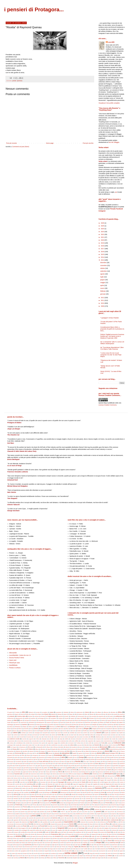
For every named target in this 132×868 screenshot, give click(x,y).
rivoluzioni (10, 826)
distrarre (32, 751)
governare (26, 770)
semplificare (78, 832)
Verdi (86, 853)
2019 (103, 243)
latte (54, 780)
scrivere (29, 832)
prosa (34, 816)
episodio (75, 755)
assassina (34, 720)
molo (20, 793)
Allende (92, 714)
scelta (66, 830)
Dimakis (65, 749)
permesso (106, 805)
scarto (43, 830)
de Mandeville (39, 747)
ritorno (97, 824)
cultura (72, 745)
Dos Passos (122, 751)
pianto (63, 807)
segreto (59, 832)
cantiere (85, 733)
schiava (101, 830)
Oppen (46, 799)
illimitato (107, 772)
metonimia (56, 790)
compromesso (11, 741)
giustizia (70, 768)
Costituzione (118, 743)
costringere (10, 745)
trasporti (40, 849)
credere (30, 745)
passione (76, 803)
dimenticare (72, 749)
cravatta (17, 745)
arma (98, 718)
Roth (59, 826)
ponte (16, 812)
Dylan (25, 753)
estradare (49, 757)
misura (117, 790)
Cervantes (29, 737)
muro (10, 794)
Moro (90, 793)
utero (84, 851)
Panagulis (83, 801)
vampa (19, 853)
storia (92, 841)
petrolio (37, 807)
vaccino (109, 851)
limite (49, 782)
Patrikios (95, 803)
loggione (106, 782)
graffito (48, 770)
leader (73, 780)
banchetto (44, 725)
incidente (41, 774)
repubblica (45, 822)
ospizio (9, 801)
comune (19, 741)
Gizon (82, 768)
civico (105, 737)
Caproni (9, 735)
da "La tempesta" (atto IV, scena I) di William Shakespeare (112, 343)
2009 (103, 306)
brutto (20, 731)
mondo (33, 792)
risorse (71, 824)
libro (37, 782)
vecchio (36, 853)
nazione (96, 794)
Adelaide (66, 712)
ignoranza (100, 772)
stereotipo (56, 841)
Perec (93, 805)
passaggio (69, 803)
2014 (103, 257)
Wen (38, 858)
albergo (60, 714)
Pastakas (82, 803)
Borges (86, 729)
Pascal (41, 803)
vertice (109, 853)
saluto (40, 828)
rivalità (114, 824)
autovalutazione (40, 722)
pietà (85, 807)
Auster (9, 722)
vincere (26, 856)
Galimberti (122, 764)
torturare (108, 847)
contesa (11, 743)
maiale (102, 784)
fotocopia (20, 764)
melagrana (90, 788)
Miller (93, 790)
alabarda (53, 714)
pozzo (106, 812)
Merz (35, 790)
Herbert (54, 772)
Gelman (62, 766)
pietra (90, 807)
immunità (10, 774)
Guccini (96, 770)
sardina (90, 828)
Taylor (79, 845)
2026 (103, 223)
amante (115, 714)
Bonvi (67, 729)
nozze (77, 797)
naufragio (80, 794)
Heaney (48, 772)
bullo (47, 731)
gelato (51, 766)
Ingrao (118, 774)
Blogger (75, 863)
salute (35, 828)
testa (58, 847)
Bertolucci (89, 727)
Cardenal (22, 735)
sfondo (33, 834)
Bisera (20, 729)
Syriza (21, 845)
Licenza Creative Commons (108, 405)
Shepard (69, 834)
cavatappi (98, 735)
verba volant (71, 853)
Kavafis (68, 778)
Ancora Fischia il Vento (17, 658)
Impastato (17, 774)
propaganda (122, 814)
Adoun (93, 712)
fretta (49, 764)
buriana (58, 731)
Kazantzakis (76, 778)
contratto (28, 743)
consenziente (107, 741)
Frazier (44, 764)
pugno (107, 816)
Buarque (26, 731)
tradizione (10, 849)
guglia (24, 772)
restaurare (83, 822)
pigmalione (104, 807)
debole (67, 747)
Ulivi (30, 851)
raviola (58, 820)
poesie (14, 81)
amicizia (37, 716)
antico (112, 716)
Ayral (62, 722)
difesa (37, 749)
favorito (75, 759)
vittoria (71, 856)
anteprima (101, 716)
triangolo (62, 849)
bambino (25, 725)
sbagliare (106, 828)
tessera (42, 847)
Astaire (63, 720)
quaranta (31, 818)
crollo (47, 745)
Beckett (123, 725)
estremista (57, 757)
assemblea (41, 720)
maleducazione (11, 786)
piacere (50, 807)
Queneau (20, 81)
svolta (106, 843)
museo (22, 794)
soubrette (21, 839)
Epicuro (68, 755)
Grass (69, 770)
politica (87, 809)
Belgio (25, 727)
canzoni (99, 733)
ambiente (12, 716)
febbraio (103, 291)
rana (29, 820)
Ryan (122, 826)
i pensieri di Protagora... (34, 10)
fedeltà (87, 759)
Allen (86, 714)
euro (76, 757)
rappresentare (43, 820)
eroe (116, 755)
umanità (40, 851)
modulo (9, 793)
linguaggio (61, 782)
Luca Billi (111, 42)
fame (117, 757)
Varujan (25, 853)
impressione (34, 774)
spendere (55, 839)
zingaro (99, 858)
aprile (102, 285)
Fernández (18, 762)
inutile (106, 776)
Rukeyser (103, 826)
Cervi (35, 737)
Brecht (111, 729)
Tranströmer (32, 849)
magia (89, 784)
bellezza (31, 727)
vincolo (32, 856)
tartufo (62, 845)
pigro (111, 807)
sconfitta (23, 832)
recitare (82, 820)
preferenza (10, 814)
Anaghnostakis (52, 716)
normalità (46, 797)
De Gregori (13, 747)
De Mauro (48, 747)
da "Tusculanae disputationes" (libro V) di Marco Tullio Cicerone (112, 348)
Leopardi (109, 780)
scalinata (10, 830)
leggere (102, 780)
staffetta (21, 841)
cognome (31, 739)
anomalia (94, 716)
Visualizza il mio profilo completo (109, 103)
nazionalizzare (89, 794)
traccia (121, 847)
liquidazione (70, 782)
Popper (35, 812)
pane (89, 801)
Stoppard (85, 841)
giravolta (39, 768)
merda (11, 790)
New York (114, 794)
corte (84, 743)
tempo (121, 845)
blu (31, 729)
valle (9, 853)
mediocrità (78, 788)
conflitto (76, 741)
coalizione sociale (14, 739)
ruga (91, 826)
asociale (27, 720)
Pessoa (25, 807)
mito (122, 790)
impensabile (25, 774)
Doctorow (62, 751)
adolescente (79, 712)
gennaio (103, 294)
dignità (54, 749)
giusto (77, 768)
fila (72, 762)
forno (9, 764)
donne (107, 751)
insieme (56, 776)
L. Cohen (115, 778)
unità (58, 851)
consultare (115, 741)
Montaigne (47, 793)
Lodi (101, 782)
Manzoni (59, 786)
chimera (49, 737)
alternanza (98, 714)
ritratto (102, 824)
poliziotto (97, 809)
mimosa (98, 790)
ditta (37, 751)
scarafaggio (24, 830)
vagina (121, 851)
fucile (65, 764)
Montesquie (64, 793)
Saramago (81, 828)
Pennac (34, 805)
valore (13, 853)
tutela (11, 851)
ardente (61, 718)
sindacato (122, 834)
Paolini (107, 801)
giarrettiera (116, 766)
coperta (43, 743)
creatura (24, 745)
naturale (74, 794)
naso (55, 794)
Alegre (71, 714)
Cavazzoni (105, 735)
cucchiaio (65, 745)
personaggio (121, 805)
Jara (21, 778)
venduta (60, 853)
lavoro (65, 780)
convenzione (35, 743)
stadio (15, 841)
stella (50, 841)
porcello (48, 812)
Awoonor (56, 722)
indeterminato (62, 774)
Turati (96, 849)
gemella (72, 766)
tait (58, 845)
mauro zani (13, 660)
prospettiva (44, 816)
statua (45, 841)
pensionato (48, 805)
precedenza (120, 812)
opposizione (69, 799)
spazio (33, 839)
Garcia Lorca (32, 766)
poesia (66, 809)
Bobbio (36, 729)
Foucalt (26, 764)
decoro (81, 747)
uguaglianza (24, 851)
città (92, 737)
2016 (103, 252)
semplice (71, 832)
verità (96, 853)
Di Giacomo (22, 749)
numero (88, 797)
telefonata (101, 845)
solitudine (113, 836)
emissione (43, 755)
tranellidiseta (13, 665)
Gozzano (33, 770)
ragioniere (16, 820)
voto (115, 856)
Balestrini (114, 722)
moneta (40, 793)
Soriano (15, 839)
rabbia (76, 818)
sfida (21, 834)
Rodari (25, 826)
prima (50, 814)
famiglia (123, 757)
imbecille (121, 772)
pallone (71, 801)
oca (115, 797)
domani (79, 751)
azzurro (74, 722)
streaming (117, 841)
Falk (108, 757)
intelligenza (73, 776)
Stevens (72, 841)
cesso (40, 737)
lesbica (115, 780)
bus (69, 731)
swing (9, 845)
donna (101, 751)
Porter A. (63, 812)
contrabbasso (19, 743)
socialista (66, 836)
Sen (85, 832)
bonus (62, 729)
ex (94, 757)
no (20, 797)
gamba (11, 766)
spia (73, 839)
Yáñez (55, 858)
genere (78, 766)
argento (73, 718)
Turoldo (123, 849)
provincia (75, 816)
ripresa (65, 824)
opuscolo (77, 799)
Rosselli (42, 826)
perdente (81, 805)
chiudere (56, 737)
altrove (109, 714)
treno (57, 849)
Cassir (75, 735)
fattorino (69, 759)
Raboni (81, 818)
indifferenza (71, 774)
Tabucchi (36, 845)
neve (108, 794)
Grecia (74, 770)
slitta (45, 836)
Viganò (14, 856)
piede (80, 807)
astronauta (70, 720)
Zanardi (69, 858)
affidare (99, 712)
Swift (122, 843)
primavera (57, 814)
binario (9, 729)
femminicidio (100, 759)
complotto (120, 739)
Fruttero (59, 764)
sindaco (11, 836)
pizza (49, 809)
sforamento (39, 834)
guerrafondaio (17, 772)
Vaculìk (115, 851)
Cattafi (86, 735)
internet (100, 776)
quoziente (69, 818)
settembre (104, 271)
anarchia (61, 716)
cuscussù (79, 745)
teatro (84, 845)
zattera (88, 858)
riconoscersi (19, 824)
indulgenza (79, 774)
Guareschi (89, 770)
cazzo (117, 735)
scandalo (17, 830)
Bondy (57, 729)
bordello (80, 729)
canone (79, 733)
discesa (117, 749)
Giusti (64, 768)
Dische (123, 749)
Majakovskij (109, 784)
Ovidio (30, 801)
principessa (64, 814)
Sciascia (10, 832)
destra (9, 749)
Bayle (117, 725)
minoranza (105, 790)
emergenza (35, 755)
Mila (78, 790)
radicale (96, 818)
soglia (93, 836)
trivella (68, 849)
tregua (52, 849)
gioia (20, 768)
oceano (9, 799)
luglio (102, 277)
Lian (26, 782)
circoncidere (85, 737)
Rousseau (64, 826)
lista (76, 782)
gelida (56, 766)
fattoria (63, 759)
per (68, 805)
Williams (49, 858)
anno (88, 716)
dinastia (86, 749)
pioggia (121, 807)
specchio (39, 839)
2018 (103, 246)
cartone (53, 735)
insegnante (42, 776)
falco (103, 757)
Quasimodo (47, 818)
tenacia (9, 847)
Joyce (42, 778)
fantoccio (31, 759)
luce (116, 782)
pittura (38, 809)
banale (38, 725)
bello (36, 727)
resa (51, 822)
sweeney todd (114, 843)
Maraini (66, 786)
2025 (103, 226)
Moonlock (71, 793)
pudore (101, 816)
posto (80, 812)
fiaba (52, 762)
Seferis (53, 832)
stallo (31, 841)
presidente (38, 814)
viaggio (121, 853)
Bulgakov (42, 731)
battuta (100, 725)
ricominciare (10, 824)
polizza (103, 809)
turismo (117, 849)
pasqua (62, 803)
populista (42, 812)
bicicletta (109, 727)
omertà (34, 799)
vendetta (46, 853)
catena (80, 735)
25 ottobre (17, 712)
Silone (110, 834)
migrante (73, 790)
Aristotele (92, 718)
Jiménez (31, 778)
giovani (33, 768)
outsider (24, 801)
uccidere (16, 851)
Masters (113, 786)
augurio (109, 720)
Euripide (70, 757)
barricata (70, 725)
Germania (92, 766)
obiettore (105, 797)
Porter (55, 812)
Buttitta (85, 731)
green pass (82, 770)
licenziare (43, 782)
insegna (35, 776)
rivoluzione (120, 824)
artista (116, 718)
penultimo (62, 805)
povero (92, 812)
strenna (11, 843)
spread (115, 839)
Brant (100, 729)
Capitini (121, 733)
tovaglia (115, 847)
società (73, 836)
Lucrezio (17, 784)
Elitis (23, 755)
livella (90, 782)
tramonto (17, 849)
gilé (10, 768)
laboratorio (10, 780)
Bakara (102, 722)
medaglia (58, 788)
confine (70, 741)
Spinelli (84, 839)
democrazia (104, 747)
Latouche (48, 780)
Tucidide (85, 849)
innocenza (19, 776)
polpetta (114, 809)
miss (111, 790)
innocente (12, 776)
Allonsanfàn (13, 653)
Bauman (111, 725)
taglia (49, 845)
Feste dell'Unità (44, 762)
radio (108, 818)
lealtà (78, 780)
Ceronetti (21, 737)
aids (22, 714)
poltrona (121, 809)
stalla (26, 841)
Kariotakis (54, 778)
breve (116, 729)
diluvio (59, 749)
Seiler (65, 832)
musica (28, 794)
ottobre (103, 268)
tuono (91, 849)
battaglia (94, 725)
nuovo (93, 797)
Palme (77, 801)
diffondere (43, 749)
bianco (96, 727)
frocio (54, 764)
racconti (88, 818)
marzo (103, 288)
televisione (115, 845)
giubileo (46, 768)
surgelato (85, 843)
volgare (81, 856)
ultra (35, 851)
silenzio (105, 834)
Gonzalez (10, 770)
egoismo (81, 753)
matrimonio (10, 788)
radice (102, 818)
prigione (45, 814)
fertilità (30, 762)
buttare (79, 731)
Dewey (15, 749)
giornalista (26, 768)
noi (23, 797)
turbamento (103, 849)
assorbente (49, 720)
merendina (18, 790)
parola (25, 803)
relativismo (24, 822)
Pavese (108, 803)
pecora (123, 803)
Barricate (76, 725)
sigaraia (94, 834)
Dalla (85, 745)
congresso (98, 741)
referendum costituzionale (111, 820)
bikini (115, 727)
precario (112, 812)
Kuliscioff (102, 778)
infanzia (86, 774)
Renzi (39, 822)
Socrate (80, 836)
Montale (55, 792)
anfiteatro (73, 716)
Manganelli (51, 786)
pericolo (99, 805)
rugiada (96, 826)
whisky (43, 858)
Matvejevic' (42, 788)
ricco (117, 822)
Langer (29, 780)
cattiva (92, 735)
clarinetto (117, 737)
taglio (53, 845)
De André (113, 745)
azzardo (67, 722)
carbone (16, 735)
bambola (32, 725)
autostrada (31, 722)
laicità (17, 780)
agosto (103, 274)
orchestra (88, 799)
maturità (35, 788)
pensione (55, 805)
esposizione (42, 757)
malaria (116, 784)
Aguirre (17, 714)
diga (49, 749)
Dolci (68, 751)
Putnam (123, 816)
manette (43, 786)
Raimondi (23, 820)
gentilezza (85, 766)
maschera (90, 786)
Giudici (52, 768)
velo (41, 853)
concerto (41, 741)
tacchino (43, 845)
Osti (19, 801)
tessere (48, 847)
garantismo (24, 766)
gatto (39, 766)
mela (84, 788)
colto (72, 739)
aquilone (33, 718)
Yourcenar (61, 858)
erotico (121, 755)
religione (32, 822)
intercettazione (82, 776)
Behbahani (18, 727)
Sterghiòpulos (64, 841)
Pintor (115, 807)
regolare (17, 822)
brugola (9, 731)
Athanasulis (84, 720)
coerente (24, 739)
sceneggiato (73, 830)
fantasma (24, 759)
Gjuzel (88, 768)
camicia (30, 733)
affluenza (106, 712)
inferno (101, 774)
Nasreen (61, 794)
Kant (47, 778)
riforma (40, 824)
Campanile (45, 733)
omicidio (40, 799)
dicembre (104, 263)
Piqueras (10, 809)
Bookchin (73, 729)
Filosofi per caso (15, 663)
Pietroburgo (96, 807)
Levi (16, 782)
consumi (122, 741)
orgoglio (111, 799)
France (32, 764)
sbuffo (121, 828)
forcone (115, 762)
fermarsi (11, 762)
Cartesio (47, 735)
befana (11, 727)
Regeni (123, 820)
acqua (52, 712)
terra (15, 847)
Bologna (43, 729)
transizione (24, 849)
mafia (69, 784)
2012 (103, 298)
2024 (103, 229)
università (64, 851)
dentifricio (113, 747)
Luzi (37, 784)
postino (75, 812)
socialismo (58, 836)
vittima (65, 856)
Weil (28, 858)
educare (57, 753)
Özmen (35, 801)
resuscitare (91, 822)
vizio (76, 856)
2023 (103, 232)
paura (102, 803)
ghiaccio (109, 766)
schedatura (81, 830)
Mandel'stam (27, 786)
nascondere (49, 794)
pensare (41, 805)
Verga (91, 853)
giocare (15, 768)
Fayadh (81, 759)
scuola (40, 832)
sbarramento (114, 828)
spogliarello (91, 839)
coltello (66, 739)
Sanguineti (61, 828)
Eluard (28, 755)
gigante (123, 766)
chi (44, 737)
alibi (76, 714)
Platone (60, 809)
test (53, 847)
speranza (62, 839)
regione (11, 822)
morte (103, 793)
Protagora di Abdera (63, 816)
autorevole (23, 722)
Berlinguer (72, 727)
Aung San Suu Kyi (118, 720)
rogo (30, 826)
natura (67, 794)
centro (15, 737)
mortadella (96, 793)
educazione (66, 753)
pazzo (114, 803)
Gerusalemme (101, 766)
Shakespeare (55, 834)
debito (62, 747)
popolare (23, 812)
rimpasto (53, 824)
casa (65, 735)
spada (27, 839)
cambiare (24, 733)
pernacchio (113, 805)
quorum (62, 818)
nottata (59, 797)
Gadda (109, 764)
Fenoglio (107, 759)
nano (43, 794)
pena (24, 805)
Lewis (21, 782)
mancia (20, 786)
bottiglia (94, 729)
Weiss (33, 858)
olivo (22, 799)
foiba (93, 762)
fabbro (98, 757)
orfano (99, 799)
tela (91, 845)
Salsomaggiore (22, 828)
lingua (54, 782)
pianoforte (56, 807)
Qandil (17, 818)
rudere (86, 826)
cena (122, 735)
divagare (43, 751)
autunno (49, 722)
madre (57, 784)
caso (70, 735)
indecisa (55, 774)
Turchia (110, 849)
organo (105, 799)
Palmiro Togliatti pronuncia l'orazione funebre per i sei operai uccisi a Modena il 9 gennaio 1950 (112, 336)
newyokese (122, 794)
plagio (54, 809)
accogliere (45, 712)
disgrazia (18, 751)
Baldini (108, 722)
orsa (116, 799)
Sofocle (87, 836)
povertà (98, 812)
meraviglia (116, 788)
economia (42, 753)
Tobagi (70, 847)
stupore (35, 843)
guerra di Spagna (118, 770)
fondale (109, 762)
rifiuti (30, 824)
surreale (92, 843)
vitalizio (60, 856)
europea (89, 757)
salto (29, 828)
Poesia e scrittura (15, 668)
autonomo (16, 722)
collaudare (44, 739)
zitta (104, 858)
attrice (103, 720)
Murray (16, 794)
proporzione (12, 816)
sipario (34, 836)
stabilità (9, 841)
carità (28, 735)
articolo (110, 718)
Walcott (22, 858)
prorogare (27, 816)
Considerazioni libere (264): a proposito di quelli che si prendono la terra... (112, 329)
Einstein (87, 753)
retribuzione (103, 822)
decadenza (74, 747)
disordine (25, 751)
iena (89, 772)
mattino (24, 788)
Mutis (33, 794)
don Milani (86, 751)
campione (53, 733)
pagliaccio (59, 801)
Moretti (85, 793)
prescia (24, 814)
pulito (112, 816)
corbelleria (63, 743)
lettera (121, 780)
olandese (16, 799)
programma (106, 814)
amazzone (122, 714)
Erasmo (93, 755)
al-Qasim (46, 714)
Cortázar (79, 743)
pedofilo (11, 805)
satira (100, 828)
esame (16, 757)
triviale (74, 849)
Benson (65, 727)
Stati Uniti (38, 841)
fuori (86, 764)
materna (121, 786)
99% (24, 712)
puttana (11, 818)
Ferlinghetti (122, 759)
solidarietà (105, 836)
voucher (121, 856)
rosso (54, 826)
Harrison (30, 772)
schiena (108, 830)
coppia (49, 743)
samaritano (47, 828)
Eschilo (28, 757)
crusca (59, 745)
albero (65, 714)
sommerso (120, 836)
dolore (74, 751)
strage (104, 841)
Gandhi (17, 766)
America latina (21, 716)
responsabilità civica (70, 822)
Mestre (49, 790)
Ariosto (84, 718)
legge (89, 780)
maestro (63, 784)
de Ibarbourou (22, 747)
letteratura (10, 782)
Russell (116, 826)
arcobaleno (53, 718)
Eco (35, 753)
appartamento (19, 718)
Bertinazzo (82, 727)
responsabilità (58, 822)
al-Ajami (33, 714)
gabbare (103, 764)
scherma (89, 830)
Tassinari (68, 845)
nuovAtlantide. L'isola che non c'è (20, 655)
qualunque (24, 818)
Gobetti (108, 768)
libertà (31, 782)
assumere (57, 720)
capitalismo (114, 733)
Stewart (79, 841)
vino (37, 856)
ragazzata (120, 818)
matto (29, 788)
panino (102, 801)
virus (54, 856)
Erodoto (110, 755)
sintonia (28, 836)
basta (82, 725)
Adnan (72, 712)
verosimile (103, 853)
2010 (103, 303)
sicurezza (82, 834)
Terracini (20, 847)
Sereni (109, 832)
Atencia (77, 720)
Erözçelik (10, 757)
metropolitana (65, 790)
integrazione (64, 776)
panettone (95, 801)
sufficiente (55, 843)
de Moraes (55, 747)
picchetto (74, 807)
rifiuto (35, 824)
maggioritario (82, 784)
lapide (36, 780)
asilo (21, 720)
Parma (11, 803)
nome (28, 797)
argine (78, 718)
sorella (9, 839)
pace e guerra (49, 801)
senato (90, 832)
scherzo (95, 830)
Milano (83, 790)
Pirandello (25, 809)
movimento (116, 793)
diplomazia (96, 749)
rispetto (79, 824)
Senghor (96, 832)
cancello (65, 733)
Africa (120, 712)
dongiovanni (94, 751)
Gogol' (114, 768)
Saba (9, 828)
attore (98, 720)
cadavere (97, 731)
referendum (98, 820)
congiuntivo (90, 741)
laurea (59, 780)
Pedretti (18, 805)
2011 (103, 300)
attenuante (92, 720)
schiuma (114, 830)
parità (123, 801)
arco (47, 718)
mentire (109, 788)
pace (41, 801)
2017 (103, 249)
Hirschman (68, 772)
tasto (74, 845)
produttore (92, 814)
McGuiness (50, 788)
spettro (68, 839)
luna (23, 784)
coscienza (96, 743)
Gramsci (55, 770)
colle (50, 739)
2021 (103, 237)
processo (85, 814)
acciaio (38, 712)
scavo (54, 830)
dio (91, 749)
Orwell (121, 799)
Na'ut (38, 794)
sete (114, 832)
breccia (105, 729)
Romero (36, 826)
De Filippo (121, 745)
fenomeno (114, 759)
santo (75, 828)
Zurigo (114, 858)
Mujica (123, 793)
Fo (89, 762)
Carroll (41, 735)
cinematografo (71, 737)
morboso (78, 793)
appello (27, 718)
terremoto (27, 847)
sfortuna (47, 834)
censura (9, 737)
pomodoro (10, 812)
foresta (121, 762)
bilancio (121, 727)
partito (35, 803)
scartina (37, 830)
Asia (15, 720)
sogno (98, 836)
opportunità (61, 799)
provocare (82, 816)
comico (83, 739)
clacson (111, 737)
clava (123, 737)
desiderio (120, 747)
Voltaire (110, 856)
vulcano (9, 858)
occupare (121, 797)
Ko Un (90, 778)
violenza (43, 856)
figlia (68, 762)
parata (113, 801)
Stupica (23, 843)
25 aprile (10, 712)
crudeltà (53, 745)
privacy (71, 814)
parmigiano (18, 803)
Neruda (103, 794)
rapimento (35, 820)
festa (35, 762)
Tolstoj (91, 847)
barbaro (63, 725)
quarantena (39, 818)
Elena (93, 753)
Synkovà (15, 845)
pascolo (47, 803)
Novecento (71, 797)
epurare (81, 755)
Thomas (64, 847)
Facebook (119, 209)
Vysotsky (16, 858)
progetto (99, 814)
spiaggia (78, 839)
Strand (110, 841)
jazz (26, 778)
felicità (93, 759)
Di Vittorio (30, 749)
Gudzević (103, 770)
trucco (79, 849)
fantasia (18, 759)
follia (104, 762)
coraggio (56, 743)
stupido (29, 843)
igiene (94, 772)
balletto (121, 722)
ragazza (113, 818)
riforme (46, 824)
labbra (121, 778)
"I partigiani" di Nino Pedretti (110, 318)
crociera (42, 745)
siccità (75, 834)
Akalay (27, 714)
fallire (113, 757)
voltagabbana (102, 856)
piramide (17, 809)
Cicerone (63, 737)
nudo (82, 797)
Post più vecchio (88, 143)
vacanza (94, 851)
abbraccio (31, 712)
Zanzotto (82, 858)
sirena (40, 836)
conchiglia (48, 741)
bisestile (26, 729)
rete (97, 822)
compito (114, 739)
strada (99, 841)
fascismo (48, 759)
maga (74, 784)
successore (48, 843)
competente (106, 739)
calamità (113, 731)
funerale (76, 764)
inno (124, 774)
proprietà (20, 816)
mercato (123, 788)
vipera (49, 856)
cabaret (91, 731)
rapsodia (51, 820)
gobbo (103, 768)
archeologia (41, 718)
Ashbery (9, 720)
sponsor (98, 839)
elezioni (99, 753)
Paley (65, 801)
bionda (15, 729)
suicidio (62, 843)
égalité (75, 753)
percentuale (74, 805)
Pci (118, 803)
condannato (63, 741)
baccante (80, 722)
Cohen (37, 739)
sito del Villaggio (114, 142)
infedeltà (95, 774)
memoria (98, 788)
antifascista (10, 718)
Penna (29, 805)
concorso (55, 741)
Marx (83, 786)
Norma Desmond (36, 797)
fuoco (82, 764)
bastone (88, 725)
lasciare (41, 780)
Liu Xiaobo (82, 782)
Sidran (88, 834)
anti (107, 716)
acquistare (59, 712)
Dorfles (114, 751)
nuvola (99, 797)
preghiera (18, 814)
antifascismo (119, 716)
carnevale (35, 735)
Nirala (15, 797)
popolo (29, 812)
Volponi (94, 856)
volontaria (88, 856)
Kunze (109, 778)
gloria (93, 768)
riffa (25, 824)
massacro (106, 786)
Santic (70, 828)
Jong (37, 778)
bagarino (95, 722)
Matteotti (18, 788)
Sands (54, 828)
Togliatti (76, 847)
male (122, 784)
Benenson (52, 727)
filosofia (78, 761)
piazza (68, 807)
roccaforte (18, 826)
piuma (43, 809)
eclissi (31, 753)
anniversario (81, 716)
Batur (106, 725)
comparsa (98, 739)
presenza (30, 814)
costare (109, 743)
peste (32, 807)
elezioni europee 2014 (112, 753)
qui (116, 192)
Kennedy (84, 778)
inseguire (50, 776)
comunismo (26, 741)
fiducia (63, 762)
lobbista (95, 782)
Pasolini (54, 803)
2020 (103, 240)
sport (104, 839)
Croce (36, 745)
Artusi (121, 718)
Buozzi (52, 731)
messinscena (42, 790)
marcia (72, 786)
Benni (59, 727)
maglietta (95, 784)
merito (24, 790)
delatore (87, 747)
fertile (25, 762)
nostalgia (53, 797)
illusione (114, 772)
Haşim (36, 772)
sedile (47, 832)
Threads (113, 209)
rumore (109, 826)
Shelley (63, 834)
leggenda (96, 780)
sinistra (18, 836)
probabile (78, 814)
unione (53, 851)
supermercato (77, 843)
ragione (9, 820)
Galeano (115, 764)
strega (123, 841)
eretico (104, 755)
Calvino (15, 733)
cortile (90, 743)
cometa (77, 739)
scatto (48, 830)
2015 (103, 254)
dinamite (80, 749)
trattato (46, 849)
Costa (103, 743)
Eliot (18, 755)
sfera (17, 834)
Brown (121, 729)
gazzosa (45, 766)
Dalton (91, 745)
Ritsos (108, 824)
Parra (30, 803)
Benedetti (43, 727)
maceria (43, 784)
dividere (49, 751)
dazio (107, 745)
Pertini (11, 807)
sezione (11, 834)
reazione (76, 820)
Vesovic (115, 853)
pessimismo (18, 807)
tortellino (102, 847)
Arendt (67, 718)
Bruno (15, 731)
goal (98, 768)
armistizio (104, 718)
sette (119, 832)
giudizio (58, 768)
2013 (103, 260)
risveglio (85, 824)
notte (64, 797)
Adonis (87, 712)
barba (57, 725)
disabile (111, 749)
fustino (91, 764)
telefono (108, 845)
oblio (111, 797)
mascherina (98, 786)
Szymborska (28, 845)
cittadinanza (99, 737)
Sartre (95, 828)
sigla (99, 834)
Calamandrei (105, 731)
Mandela (35, 786)
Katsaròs (62, 778)
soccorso (50, 836)
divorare (55, 751)
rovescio (80, 826)
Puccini (96, 816)
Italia (118, 776)
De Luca (31, 747)
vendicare (53, 853)
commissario (90, 739)
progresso (114, 814)
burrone (64, 731)
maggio (103, 283)
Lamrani (23, 780)
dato (103, 745)
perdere (88, 805)
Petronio (43, 807)
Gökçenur (120, 768)
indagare (48, 774)
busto (74, 731)
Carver (59, 735)
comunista (34, 741)
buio (36, 731)
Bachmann (88, 722)
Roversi (72, 826)
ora (82, 799)
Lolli (112, 782)
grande (63, 770)
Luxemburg (30, 784)
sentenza (102, 832)
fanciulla (11, 759)
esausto (22, 757)
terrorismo (35, 847)
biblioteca (102, 727)
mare (78, 786)
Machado (50, 784)
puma (117, 816)
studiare (17, 843)
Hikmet (60, 772)
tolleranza (84, 847)
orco (94, 799)
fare (36, 759)
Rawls (63, 820)
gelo (67, 766)
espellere (34, 757)
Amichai (30, 716)
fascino (41, 759)
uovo (75, 851)
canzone (92, 733)
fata (53, 759)
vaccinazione (102, 851)
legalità (84, 780)
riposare (59, 824)
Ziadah (93, 858)
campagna (37, 733)
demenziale (95, 747)
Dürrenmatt (18, 753)
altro (104, 714)
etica (63, 757)
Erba (99, 755)
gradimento (41, 770)
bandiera (51, 725)
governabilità (18, 770)
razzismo (69, 820)
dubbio (11, 753)
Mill (88, 790)
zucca (109, 858)
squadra (121, 839)
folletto (99, 762)
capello (107, 733)
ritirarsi (91, 824)
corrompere (71, 743)
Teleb (95, 845)
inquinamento (27, 776)
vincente (20, 856)
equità (87, 755)
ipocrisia (112, 776)
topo (96, 847)
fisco (85, 762)
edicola (50, 753)
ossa (14, 801)
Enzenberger (58, 755)
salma (14, 828)
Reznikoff (111, 822)
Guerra (109, 770)
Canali (59, 733)
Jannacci (16, 778)
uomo (70, 851)
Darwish (97, 745)
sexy (124, 832)
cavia (112, 735)
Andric (67, 716)
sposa (109, 839)
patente (89, 803)
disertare (11, 751)
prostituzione (52, 816)
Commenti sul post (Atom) (21, 147)
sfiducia (27, 834)
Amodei (43, 716)
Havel (42, 772)
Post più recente (11, 143)
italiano (9, 778)
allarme (81, 714)
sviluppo (99, 842)
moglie (15, 793)
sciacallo (121, 830)
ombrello (27, 799)
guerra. (9, 772)
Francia (38, 764)
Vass (30, 853)
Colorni (55, 739)
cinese (78, 737)
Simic (116, 834)
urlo (80, 851)
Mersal (30, 790)
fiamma (57, 762)
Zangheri (75, 858)
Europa (81, 757)
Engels (50, 755)
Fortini (14, 764)
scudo (35, 832)
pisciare (32, 809)
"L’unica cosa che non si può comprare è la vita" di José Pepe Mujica (111, 355)
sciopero (16, 832)
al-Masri (39, 714)
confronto (83, 741)
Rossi (49, 826)
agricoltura (10, 714)
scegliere (60, 830)
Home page (50, 143)
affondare (113, 712)
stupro (41, 843)
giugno (103, 280)
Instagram (102, 211)
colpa (61, 739)
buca (31, 731)
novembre (104, 265)
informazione (109, 774)
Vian (9, 856)
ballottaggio (10, 725)
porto (69, 812)
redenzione (89, 820)
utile (89, 851)
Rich (122, 822)
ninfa (10, 797)
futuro (97, 764)
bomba (51, 729)
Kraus (96, 778)
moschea (109, 793)
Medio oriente (67, 788)
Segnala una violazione (108, 388)
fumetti (70, 764)
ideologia (83, 772)
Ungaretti (47, 851)
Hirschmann (76, 772)
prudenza (89, 816)
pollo (109, 809)
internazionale (92, 776)
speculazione (47, 839)
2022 (103, 234)
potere (86, 812)
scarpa (31, 830)
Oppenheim (53, 799)
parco (118, 801)
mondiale (26, 793)
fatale (58, 759)
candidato (72, 733)
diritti (103, 749)
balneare (18, 725)
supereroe (69, 843)
